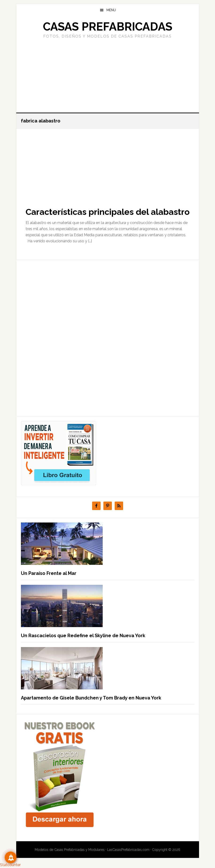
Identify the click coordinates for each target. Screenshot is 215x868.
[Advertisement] (108, 75)
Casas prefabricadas (108, 27)
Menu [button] (111, 10)
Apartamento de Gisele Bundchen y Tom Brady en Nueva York (91, 698)
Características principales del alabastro (108, 212)
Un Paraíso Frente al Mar (49, 573)
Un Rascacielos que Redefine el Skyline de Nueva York (83, 636)
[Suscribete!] (11, 857)
